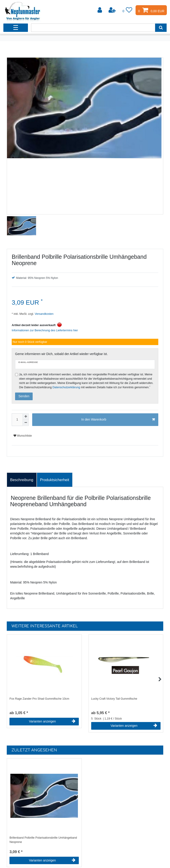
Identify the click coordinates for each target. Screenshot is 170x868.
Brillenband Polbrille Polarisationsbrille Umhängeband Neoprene (43, 840)
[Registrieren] (113, 10)
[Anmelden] (100, 10)
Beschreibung (22, 480)
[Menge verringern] (26, 423)
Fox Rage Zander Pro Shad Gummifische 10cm (39, 699)
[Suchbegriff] (93, 28)
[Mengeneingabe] (17, 420)
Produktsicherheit (55, 480)
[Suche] (161, 28)
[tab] (22, 480)
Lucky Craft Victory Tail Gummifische (114, 699)
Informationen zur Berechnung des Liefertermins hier (45, 330)
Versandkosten (44, 314)
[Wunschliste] (127, 10)
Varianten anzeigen (52, 721)
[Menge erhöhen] (26, 416)
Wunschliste (23, 436)
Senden (24, 396)
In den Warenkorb (118, 420)
